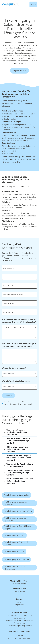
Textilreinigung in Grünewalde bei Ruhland (18, 543)
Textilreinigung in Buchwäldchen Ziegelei (18, 527)
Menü (33, 4)
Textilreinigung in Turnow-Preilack (18, 511)
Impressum (19, 605)
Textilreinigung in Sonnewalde (17, 559)
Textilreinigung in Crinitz (14, 551)
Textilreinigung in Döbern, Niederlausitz (15, 568)
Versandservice (19, 618)
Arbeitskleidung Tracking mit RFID (20, 626)
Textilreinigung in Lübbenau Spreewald (16, 503)
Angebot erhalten (20, 71)
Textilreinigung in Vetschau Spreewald (15, 519)
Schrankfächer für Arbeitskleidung (20, 615)
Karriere (19, 602)
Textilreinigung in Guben (14, 535)
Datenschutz (19, 636)
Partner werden (20, 591)
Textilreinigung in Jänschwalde (17, 495)
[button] (19, 432)
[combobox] (19, 374)
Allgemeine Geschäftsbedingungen (19, 638)
